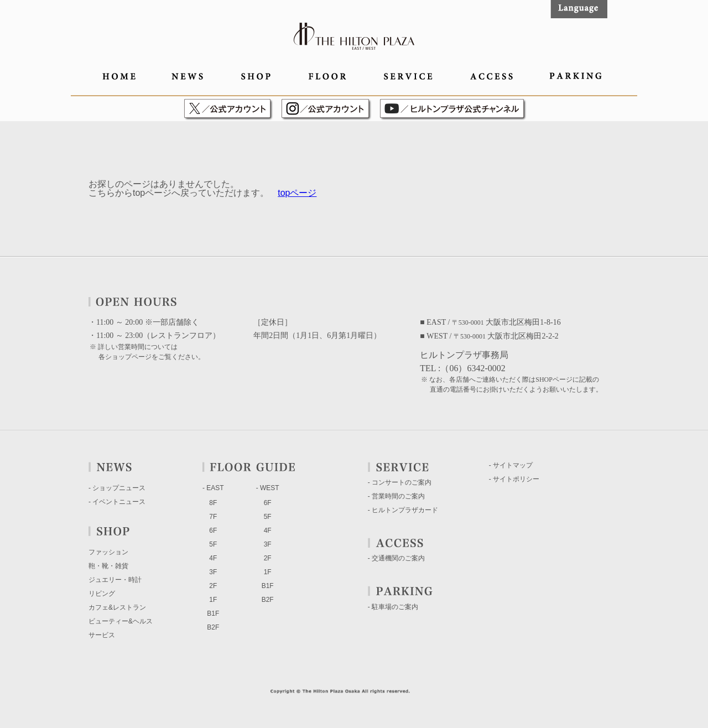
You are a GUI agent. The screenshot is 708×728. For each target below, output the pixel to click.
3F (213, 572)
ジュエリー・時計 (115, 580)
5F (213, 544)
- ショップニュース (117, 488)
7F (213, 517)
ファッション (108, 552)
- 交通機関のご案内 (396, 558)
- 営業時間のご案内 (396, 496)
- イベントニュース (117, 502)
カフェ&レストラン (117, 607)
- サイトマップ (511, 465)
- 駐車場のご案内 (393, 607)
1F (213, 600)
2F (213, 586)
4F (213, 558)
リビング (102, 594)
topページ (297, 193)
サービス (102, 635)
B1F (213, 613)
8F (213, 503)
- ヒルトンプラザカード (403, 510)
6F (213, 531)
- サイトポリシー (514, 479)
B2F (213, 627)
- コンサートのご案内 (400, 482)
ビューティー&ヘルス (121, 621)
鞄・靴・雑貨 (108, 566)
